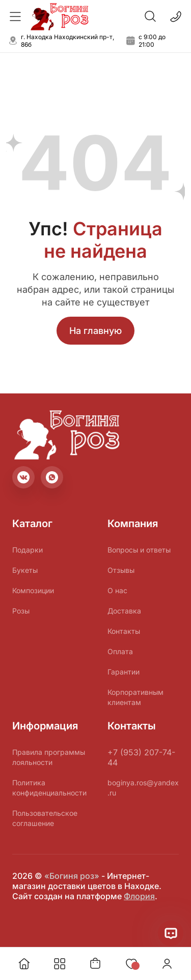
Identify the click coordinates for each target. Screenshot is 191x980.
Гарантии (124, 672)
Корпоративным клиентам (135, 697)
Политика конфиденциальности (49, 788)
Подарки (28, 550)
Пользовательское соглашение (45, 818)
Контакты (124, 631)
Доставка (124, 611)
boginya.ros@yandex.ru (143, 788)
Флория (139, 896)
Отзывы (121, 570)
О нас (117, 590)
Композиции (33, 590)
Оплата (120, 651)
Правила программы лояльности (49, 757)
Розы (21, 611)
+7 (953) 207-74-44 (141, 757)
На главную (95, 331)
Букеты (25, 570)
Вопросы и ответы (139, 550)
